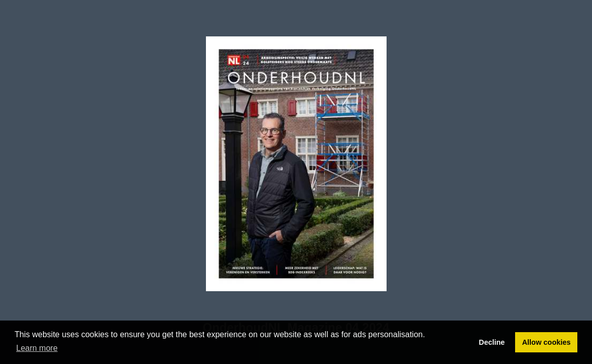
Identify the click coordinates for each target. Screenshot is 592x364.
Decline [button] (492, 342)
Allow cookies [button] (546, 342)
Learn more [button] (37, 348)
